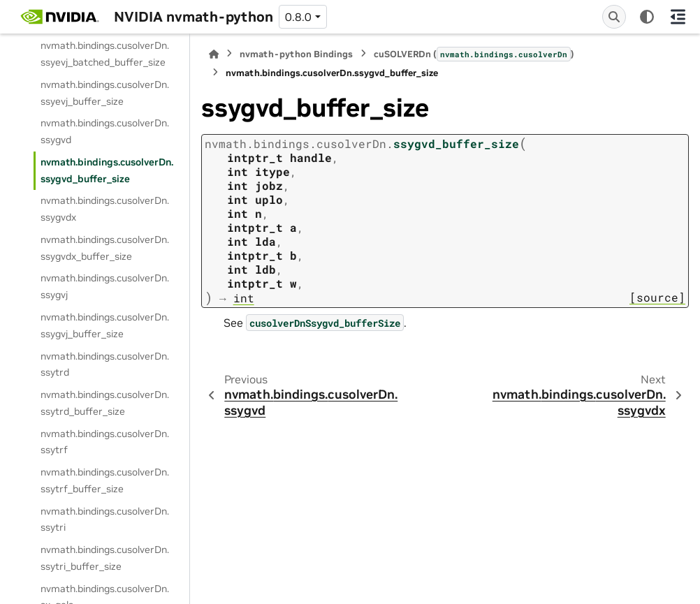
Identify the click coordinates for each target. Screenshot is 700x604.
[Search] (614, 17)
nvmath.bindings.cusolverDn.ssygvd (105, 131)
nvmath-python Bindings (296, 54)
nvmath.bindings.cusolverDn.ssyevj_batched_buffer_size (105, 54)
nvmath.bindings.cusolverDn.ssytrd (105, 364)
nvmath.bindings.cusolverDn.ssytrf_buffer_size (105, 480)
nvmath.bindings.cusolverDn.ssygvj (105, 286)
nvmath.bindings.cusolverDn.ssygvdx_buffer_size (105, 248)
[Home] (214, 54)
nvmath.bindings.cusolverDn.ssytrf (105, 442)
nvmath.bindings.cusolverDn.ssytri (105, 520)
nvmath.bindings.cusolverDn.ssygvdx (105, 209)
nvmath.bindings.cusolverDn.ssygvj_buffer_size (105, 325)
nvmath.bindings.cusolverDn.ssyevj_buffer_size (105, 93)
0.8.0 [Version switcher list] (298, 17)
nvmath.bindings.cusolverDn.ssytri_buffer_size (105, 558)
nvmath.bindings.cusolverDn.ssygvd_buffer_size (107, 170)
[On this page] (678, 17)
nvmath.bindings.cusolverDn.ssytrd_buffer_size (105, 403)
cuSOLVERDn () (474, 54)
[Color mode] (647, 17)
